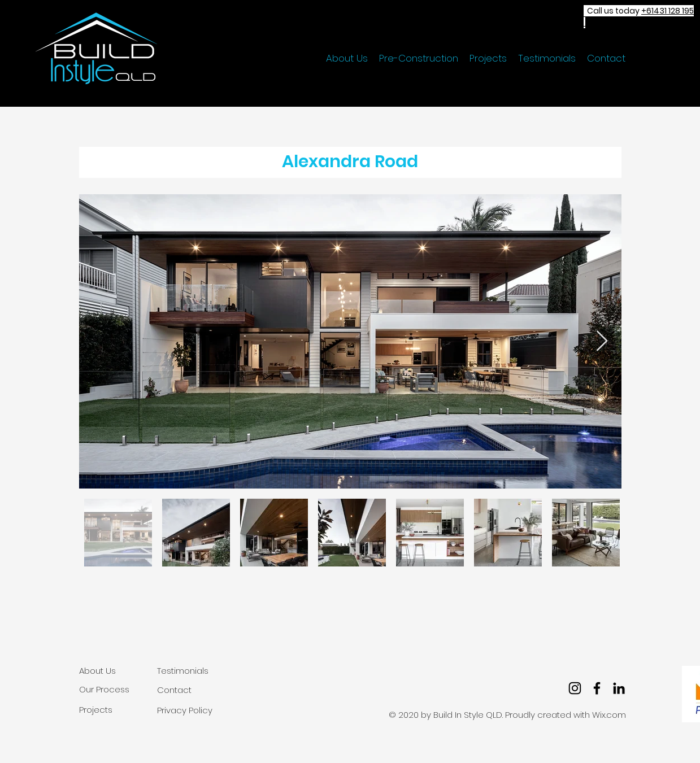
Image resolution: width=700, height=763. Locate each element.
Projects (96, 710)
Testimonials (183, 671)
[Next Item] (602, 341)
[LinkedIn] (619, 688)
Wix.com (609, 715)
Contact (174, 690)
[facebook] (597, 688)
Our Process (104, 689)
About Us (97, 671)
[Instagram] (575, 688)
